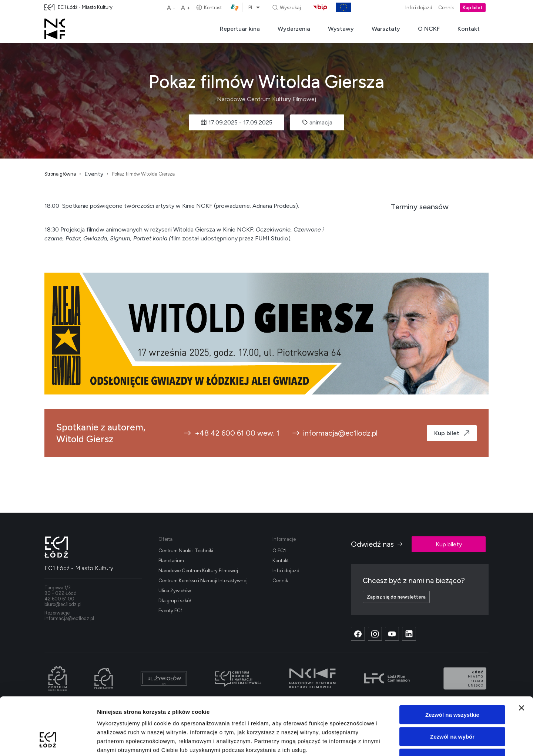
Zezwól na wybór (452, 687)
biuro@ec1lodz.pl (63, 604)
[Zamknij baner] (522, 659)
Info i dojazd (419, 8)
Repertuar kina (240, 29)
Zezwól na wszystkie (452, 665)
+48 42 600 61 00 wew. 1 (231, 433)
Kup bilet (473, 8)
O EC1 (279, 551)
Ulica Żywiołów (175, 591)
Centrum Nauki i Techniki (186, 551)
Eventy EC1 (170, 611)
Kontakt (469, 29)
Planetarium (171, 561)
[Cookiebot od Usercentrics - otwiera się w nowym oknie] (48, 742)
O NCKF (429, 29)
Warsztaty (386, 29)
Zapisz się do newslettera (396, 597)
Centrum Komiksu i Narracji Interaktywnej (203, 581)
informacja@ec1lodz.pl (334, 433)
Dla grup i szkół (175, 601)
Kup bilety (449, 544)
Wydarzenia (294, 29)
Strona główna (60, 174)
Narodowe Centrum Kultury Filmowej (198, 571)
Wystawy (341, 29)
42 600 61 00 (59, 599)
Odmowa (452, 709)
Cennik (446, 8)
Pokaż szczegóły (395, 741)
